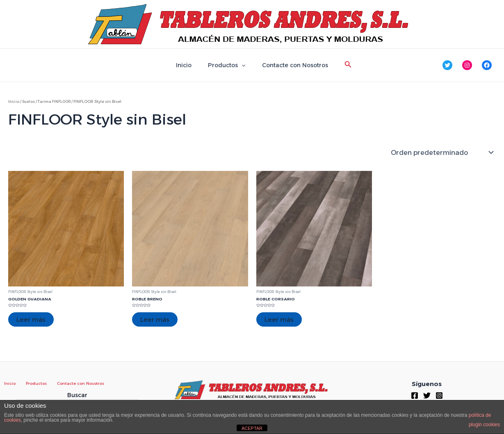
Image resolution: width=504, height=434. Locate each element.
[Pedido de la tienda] (442, 152)
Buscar (77, 395)
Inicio (189, 65)
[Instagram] (439, 395)
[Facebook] (415, 395)
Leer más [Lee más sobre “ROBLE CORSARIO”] (279, 319)
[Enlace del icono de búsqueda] (341, 65)
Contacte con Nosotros (290, 65)
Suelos (29, 101)
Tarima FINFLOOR (57, 101)
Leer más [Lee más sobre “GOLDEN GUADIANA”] (31, 319)
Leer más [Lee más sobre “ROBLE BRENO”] (155, 319)
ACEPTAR (252, 428)
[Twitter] (427, 395)
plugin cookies (484, 425)
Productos (227, 65)
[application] (242, 65)
